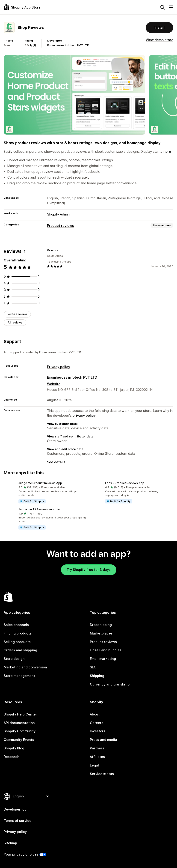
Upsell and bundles (106, 650)
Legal (94, 765)
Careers (97, 723)
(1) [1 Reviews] (34, 45)
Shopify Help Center (20, 714)
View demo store (159, 40)
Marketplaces (101, 633)
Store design (14, 659)
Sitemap (10, 843)
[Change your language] (31, 796)
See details (56, 462)
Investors (98, 731)
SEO (93, 667)
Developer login (17, 809)
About (95, 714)
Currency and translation (111, 684)
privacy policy (84, 415)
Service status (102, 774)
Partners (97, 748)
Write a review (17, 314)
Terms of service (18, 821)
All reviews (15, 322)
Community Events (19, 740)
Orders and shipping (20, 650)
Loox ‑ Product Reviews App (125, 483)
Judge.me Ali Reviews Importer (40, 509)
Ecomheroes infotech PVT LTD (68, 45)
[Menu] (171, 7)
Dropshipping (101, 625)
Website (54, 384)
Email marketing (103, 659)
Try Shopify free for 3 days (89, 570)
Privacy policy (59, 367)
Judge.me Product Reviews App (40, 483)
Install (159, 27)
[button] (45, 493)
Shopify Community (20, 731)
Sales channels (16, 625)
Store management (19, 676)
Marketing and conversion (25, 667)
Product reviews (60, 226)
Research (12, 757)
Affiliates (97, 757)
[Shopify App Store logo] (22, 7)
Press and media (103, 740)
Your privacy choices (21, 854)
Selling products (17, 642)
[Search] (163, 7)
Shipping (97, 676)
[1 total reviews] (39, 276)
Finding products (18, 633)
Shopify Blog (14, 748)
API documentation (19, 723)
